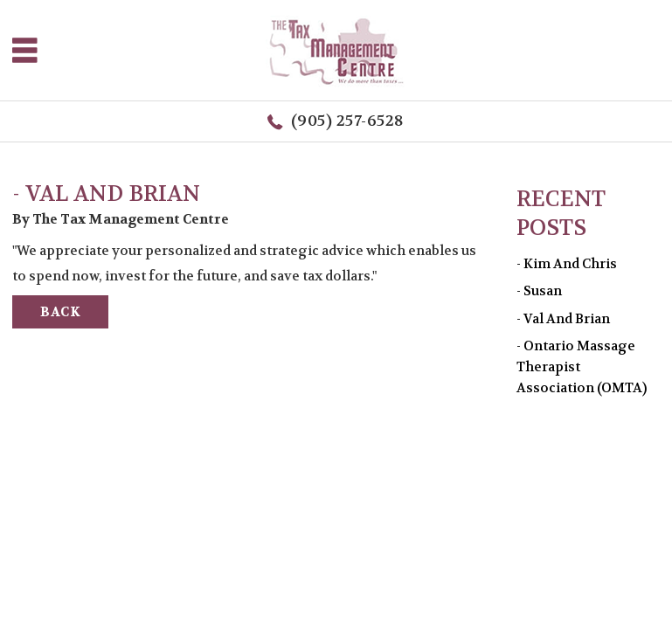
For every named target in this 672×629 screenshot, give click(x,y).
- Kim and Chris (567, 264)
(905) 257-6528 (348, 121)
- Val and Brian (563, 319)
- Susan (539, 291)
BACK (60, 312)
